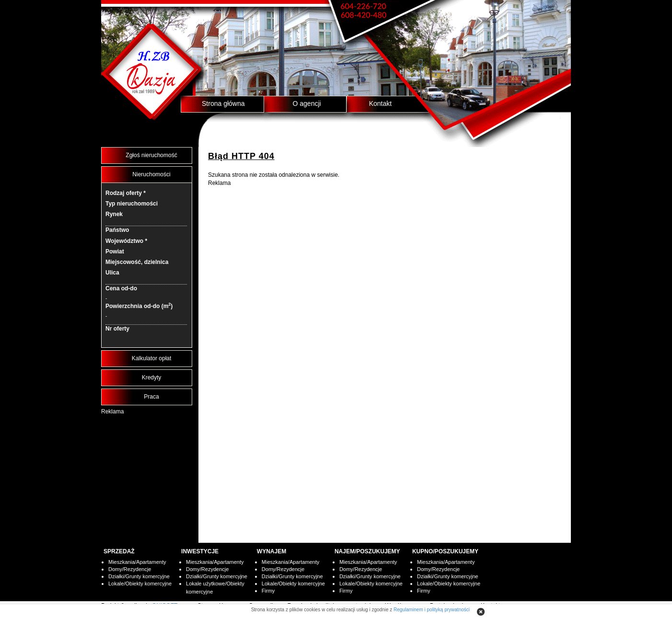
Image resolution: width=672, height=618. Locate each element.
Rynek (114, 214)
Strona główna (223, 103)
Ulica (112, 273)
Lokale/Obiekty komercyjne (140, 584)
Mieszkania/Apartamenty (137, 562)
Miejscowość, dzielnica (137, 262)
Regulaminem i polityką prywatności (432, 610)
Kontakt (380, 103)
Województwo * (126, 241)
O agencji (307, 103)
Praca (151, 397)
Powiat (115, 252)
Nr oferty (117, 329)
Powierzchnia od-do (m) (139, 306)
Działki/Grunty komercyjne (139, 576)
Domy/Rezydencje (130, 569)
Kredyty (152, 378)
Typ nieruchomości (132, 204)
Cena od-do (121, 288)
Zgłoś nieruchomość (151, 155)
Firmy (268, 591)
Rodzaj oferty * (126, 193)
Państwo (117, 230)
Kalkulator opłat (152, 358)
